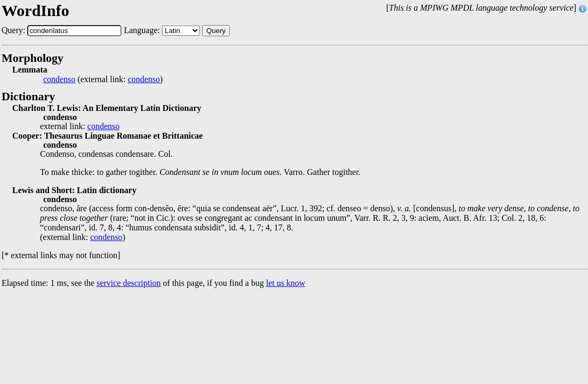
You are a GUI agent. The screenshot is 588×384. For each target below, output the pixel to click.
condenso (59, 79)
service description (128, 283)
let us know (286, 283)
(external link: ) (103, 79)
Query (216, 31)
